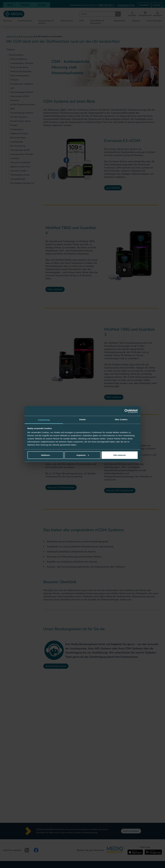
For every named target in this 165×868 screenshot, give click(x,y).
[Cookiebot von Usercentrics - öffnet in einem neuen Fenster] (126, 411)
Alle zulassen (119, 455)
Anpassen (83, 455)
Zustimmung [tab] (44, 420)
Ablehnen (45, 455)
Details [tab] (82, 419)
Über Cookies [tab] (121, 419)
